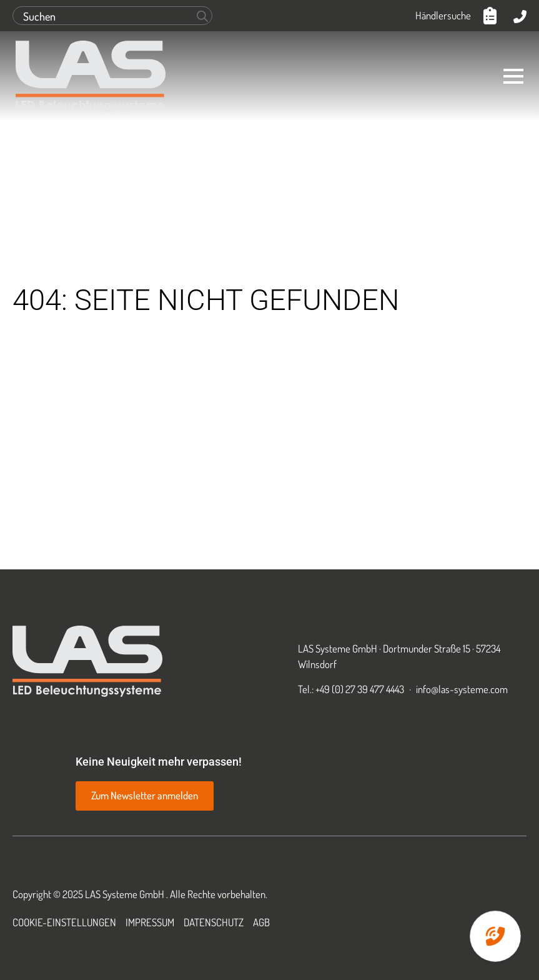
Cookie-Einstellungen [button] (64, 922)
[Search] (202, 16)
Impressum (150, 922)
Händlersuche (443, 15)
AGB (261, 922)
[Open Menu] (513, 76)
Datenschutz (214, 922)
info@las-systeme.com (462, 689)
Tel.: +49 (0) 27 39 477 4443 (351, 689)
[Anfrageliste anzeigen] (492, 16)
